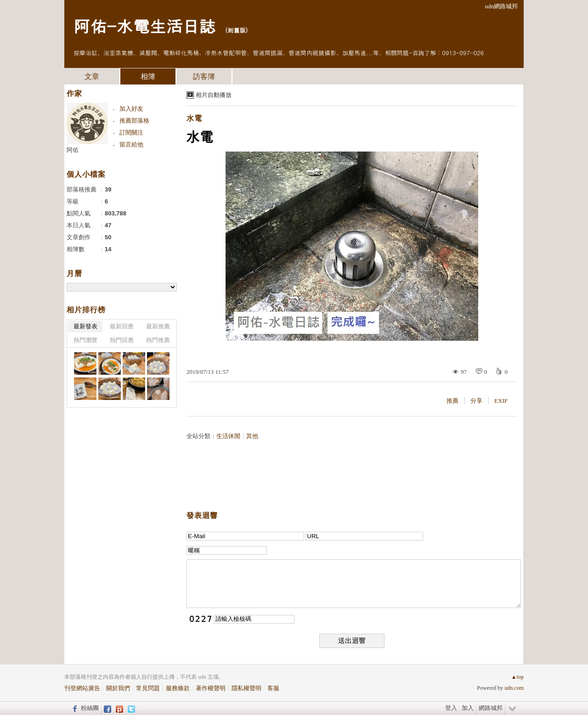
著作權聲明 (211, 688)
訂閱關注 (131, 132)
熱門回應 (122, 340)
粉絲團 (90, 708)
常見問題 (148, 688)
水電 (194, 118)
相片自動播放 (214, 95)
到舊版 (236, 30)
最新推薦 (158, 326)
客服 (273, 688)
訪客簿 (204, 76)
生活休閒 (228, 436)
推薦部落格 (134, 121)
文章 (92, 76)
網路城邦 (491, 708)
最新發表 (85, 326)
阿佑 (73, 150)
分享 (476, 401)
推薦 (452, 401)
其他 (252, 436)
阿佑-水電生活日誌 (144, 25)
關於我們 (118, 688)
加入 (468, 708)
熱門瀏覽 (85, 340)
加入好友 (131, 109)
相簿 (148, 76)
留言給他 (131, 144)
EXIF (501, 401)
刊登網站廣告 (82, 688)
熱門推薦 (158, 340)
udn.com (514, 688)
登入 (451, 708)
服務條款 (178, 688)
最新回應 (122, 326)
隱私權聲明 (246, 688)
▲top (517, 677)
